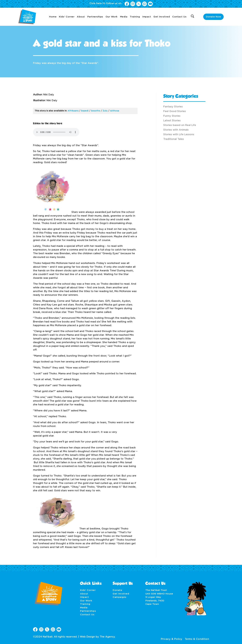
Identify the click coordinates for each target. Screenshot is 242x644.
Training (135, 17)
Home (53, 17)
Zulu (105, 111)
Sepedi (85, 111)
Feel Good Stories (175, 111)
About (81, 17)
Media (124, 17)
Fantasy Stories (173, 107)
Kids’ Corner (67, 17)
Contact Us (179, 17)
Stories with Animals (176, 130)
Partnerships (95, 17)
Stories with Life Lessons (179, 134)
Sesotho (96, 111)
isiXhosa (115, 111)
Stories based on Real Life (180, 125)
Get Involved (162, 17)
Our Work (112, 17)
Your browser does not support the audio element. (56, 132)
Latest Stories (172, 121)
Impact (147, 17)
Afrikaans (73, 111)
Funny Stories (172, 116)
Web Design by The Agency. (98, 637)
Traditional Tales (174, 139)
